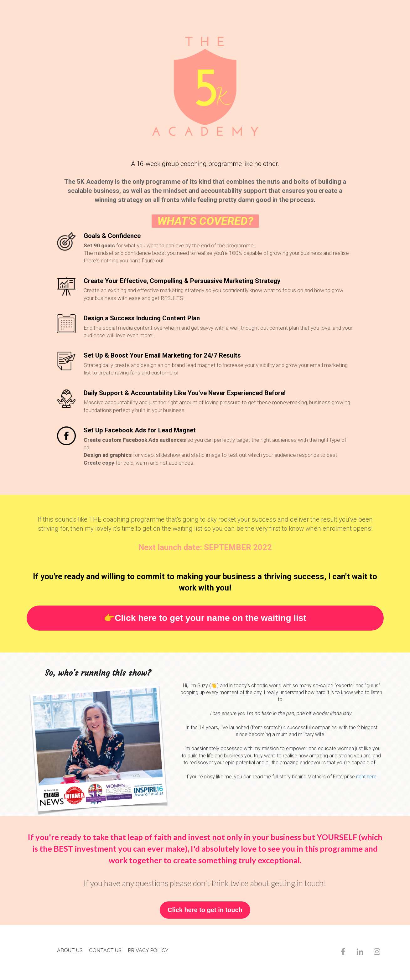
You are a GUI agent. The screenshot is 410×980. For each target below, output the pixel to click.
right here (366, 777)
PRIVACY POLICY (148, 950)
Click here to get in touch (205, 910)
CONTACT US (105, 950)
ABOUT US (70, 950)
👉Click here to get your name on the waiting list (205, 618)
